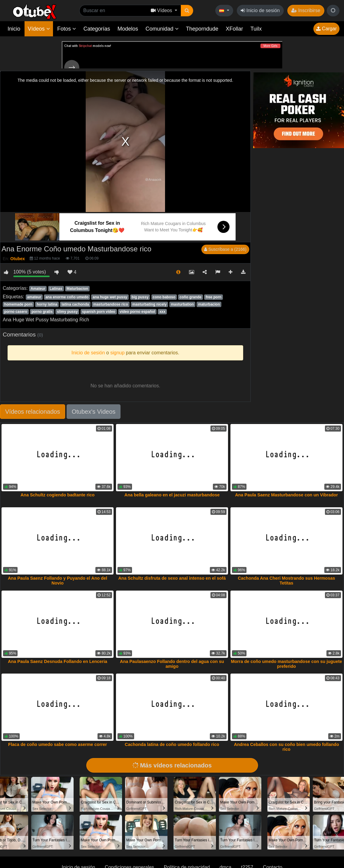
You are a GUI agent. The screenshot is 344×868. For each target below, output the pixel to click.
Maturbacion (77, 289)
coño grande (190, 297)
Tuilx (256, 29)
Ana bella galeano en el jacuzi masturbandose (172, 495)
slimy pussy (67, 312)
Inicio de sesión (260, 10)
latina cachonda (75, 304)
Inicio (14, 29)
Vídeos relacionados (33, 412)
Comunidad (162, 29)
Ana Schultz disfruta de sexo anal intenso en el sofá (172, 578)
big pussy (140, 297)
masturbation (182, 304)
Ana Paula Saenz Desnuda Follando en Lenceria (58, 661)
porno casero (16, 312)
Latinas (56, 289)
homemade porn (18, 304)
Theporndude (202, 29)
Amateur (38, 289)
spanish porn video (99, 312)
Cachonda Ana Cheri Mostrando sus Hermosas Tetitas (286, 581)
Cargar (326, 29)
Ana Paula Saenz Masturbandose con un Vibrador (286, 495)
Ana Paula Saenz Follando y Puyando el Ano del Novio (58, 581)
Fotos (67, 29)
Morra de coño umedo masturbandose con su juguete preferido (286, 664)
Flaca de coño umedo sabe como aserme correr (58, 744)
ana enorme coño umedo (67, 297)
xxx (162, 312)
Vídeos (39, 29)
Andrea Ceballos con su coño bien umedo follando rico (286, 747)
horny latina (47, 304)
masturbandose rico (111, 304)
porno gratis (42, 312)
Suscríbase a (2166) (225, 249)
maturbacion (209, 304)
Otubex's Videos (94, 412)
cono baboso (164, 297)
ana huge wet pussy (110, 297)
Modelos (128, 29)
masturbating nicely (149, 304)
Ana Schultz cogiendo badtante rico (58, 495)
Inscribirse (306, 10)
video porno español (137, 312)
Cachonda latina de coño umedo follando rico (172, 744)
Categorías (97, 29)
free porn (213, 297)
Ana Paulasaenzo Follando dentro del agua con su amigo (172, 664)
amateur (34, 297)
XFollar (235, 29)
